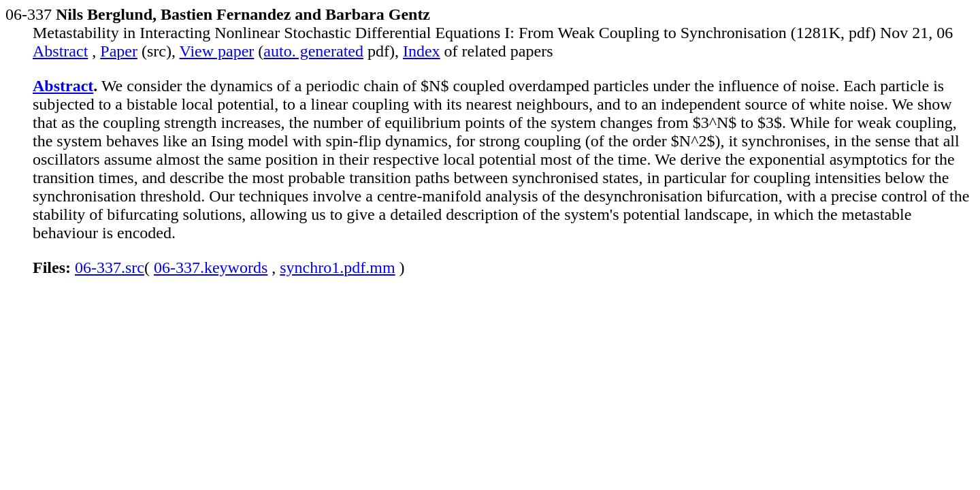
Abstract (60, 51)
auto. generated (313, 51)
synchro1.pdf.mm (337, 267)
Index (422, 51)
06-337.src (110, 267)
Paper (119, 51)
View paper (217, 51)
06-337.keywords (211, 267)
